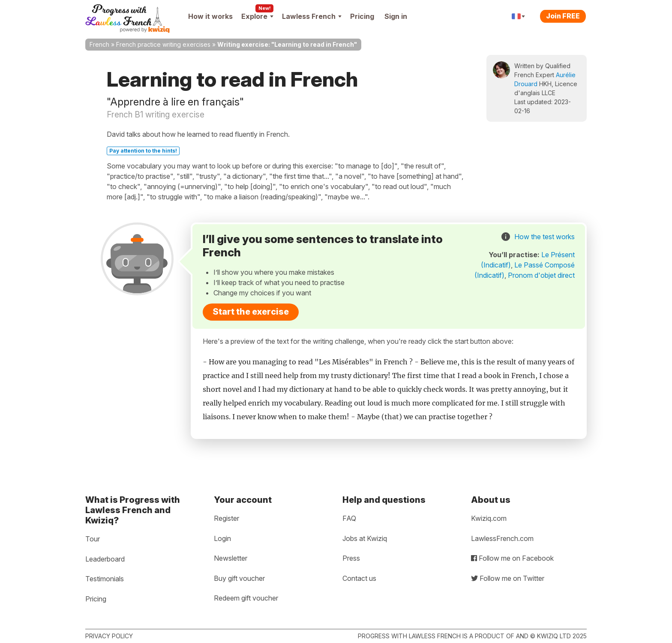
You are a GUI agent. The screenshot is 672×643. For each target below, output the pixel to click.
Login (222, 538)
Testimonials (105, 579)
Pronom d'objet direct (541, 275)
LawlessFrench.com (502, 538)
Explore (257, 16)
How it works (210, 16)
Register (226, 518)
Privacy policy (109, 636)
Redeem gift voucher (246, 598)
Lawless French (312, 16)
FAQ (349, 518)
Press (351, 558)
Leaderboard (105, 559)
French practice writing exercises (163, 44)
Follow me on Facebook (512, 558)
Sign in (396, 16)
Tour (93, 539)
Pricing (362, 16)
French (99, 44)
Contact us (359, 578)
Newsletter (231, 558)
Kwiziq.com (489, 518)
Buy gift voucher (239, 578)
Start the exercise (251, 312)
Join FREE (563, 16)
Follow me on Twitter (508, 578)
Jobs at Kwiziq (365, 538)
